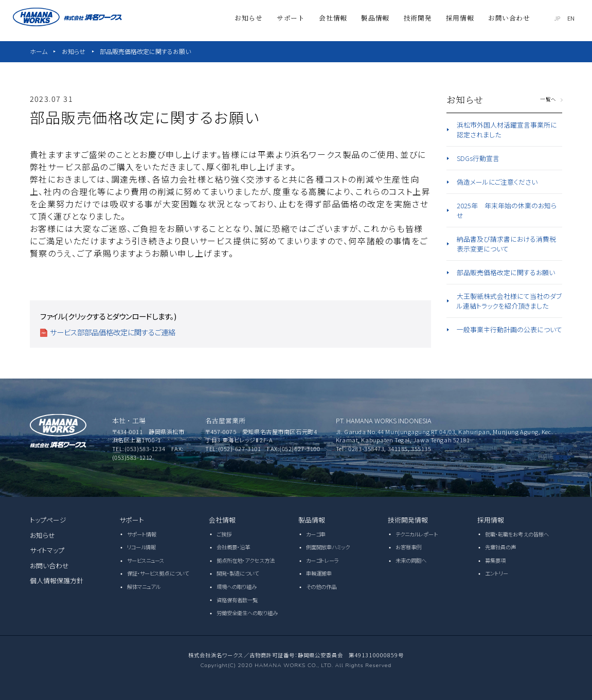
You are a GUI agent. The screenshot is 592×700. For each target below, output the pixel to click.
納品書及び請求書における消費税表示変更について (506, 244)
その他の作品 (321, 587)
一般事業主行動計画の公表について (509, 329)
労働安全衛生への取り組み (247, 613)
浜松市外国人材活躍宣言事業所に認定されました (507, 130)
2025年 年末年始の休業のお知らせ (507, 210)
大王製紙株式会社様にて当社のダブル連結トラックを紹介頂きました (509, 301)
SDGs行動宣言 (478, 158)
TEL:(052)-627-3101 (233, 448)
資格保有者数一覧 (237, 600)
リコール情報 (142, 547)
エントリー (497, 573)
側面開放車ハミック (328, 547)
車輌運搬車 (319, 573)
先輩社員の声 (501, 547)
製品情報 (312, 520)
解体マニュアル (144, 587)
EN (572, 18)
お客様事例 (409, 547)
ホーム (39, 51)
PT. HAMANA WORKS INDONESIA (384, 420)
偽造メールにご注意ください (497, 182)
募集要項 (495, 560)
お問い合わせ (50, 566)
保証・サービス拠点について (158, 573)
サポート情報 (142, 534)
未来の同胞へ (411, 560)
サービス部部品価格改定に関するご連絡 (113, 332)
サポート (132, 520)
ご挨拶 (224, 534)
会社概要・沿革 (234, 547)
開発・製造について (238, 573)
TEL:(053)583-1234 (139, 448)
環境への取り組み (237, 587)
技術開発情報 (408, 520)
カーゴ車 (316, 534)
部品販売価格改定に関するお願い (145, 51)
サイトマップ (47, 550)
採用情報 (491, 520)
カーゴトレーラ (323, 560)
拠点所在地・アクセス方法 (246, 560)
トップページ (48, 520)
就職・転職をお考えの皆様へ (517, 534)
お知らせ (74, 51)
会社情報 (222, 520)
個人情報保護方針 (57, 580)
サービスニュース (146, 560)
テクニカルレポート (417, 534)
